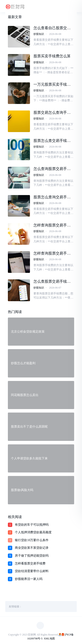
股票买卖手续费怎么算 (52, 56)
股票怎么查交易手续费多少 (52, 141)
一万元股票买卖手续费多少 (52, 85)
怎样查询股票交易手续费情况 (52, 225)
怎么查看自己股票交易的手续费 (52, 28)
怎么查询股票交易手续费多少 (52, 169)
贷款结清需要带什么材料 (32, 571)
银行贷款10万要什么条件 (32, 540)
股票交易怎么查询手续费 (52, 113)
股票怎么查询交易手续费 (52, 197)
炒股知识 (39, 34)
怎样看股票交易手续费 (30, 563)
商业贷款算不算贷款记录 (32, 548)
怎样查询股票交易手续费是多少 (52, 253)
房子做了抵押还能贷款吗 (32, 556)
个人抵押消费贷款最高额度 (33, 532)
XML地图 (49, 639)
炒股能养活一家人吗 (29, 579)
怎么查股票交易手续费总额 (52, 282)
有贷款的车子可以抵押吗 (32, 525)
